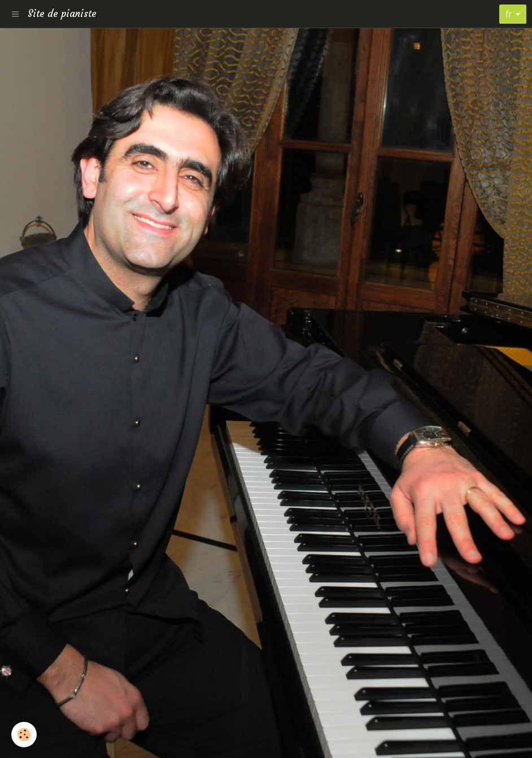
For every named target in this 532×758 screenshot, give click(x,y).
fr (509, 14)
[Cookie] (24, 735)
